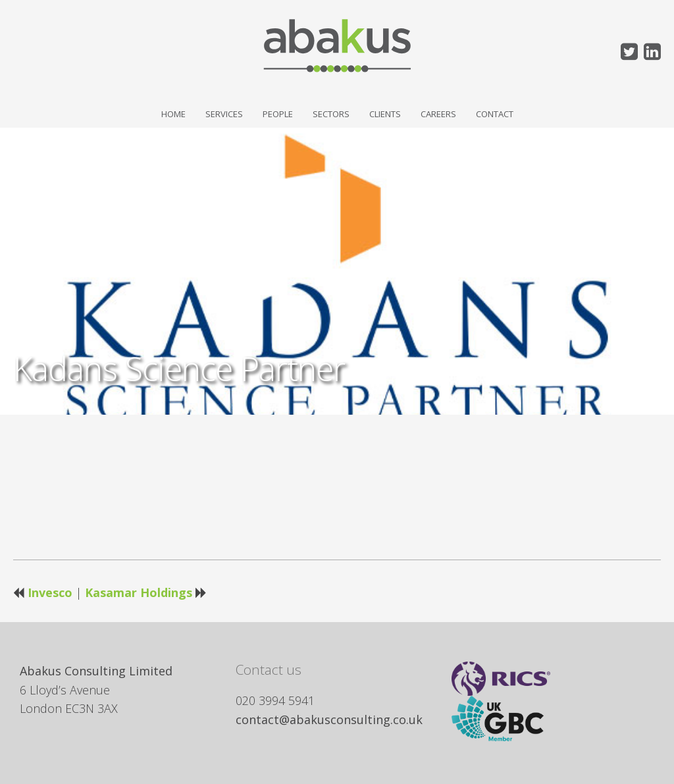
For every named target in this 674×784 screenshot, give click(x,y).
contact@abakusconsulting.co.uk (329, 719)
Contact (495, 114)
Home (173, 114)
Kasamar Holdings (139, 592)
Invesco (50, 592)
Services (224, 114)
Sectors (331, 114)
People (278, 114)
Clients (385, 114)
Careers (438, 114)
